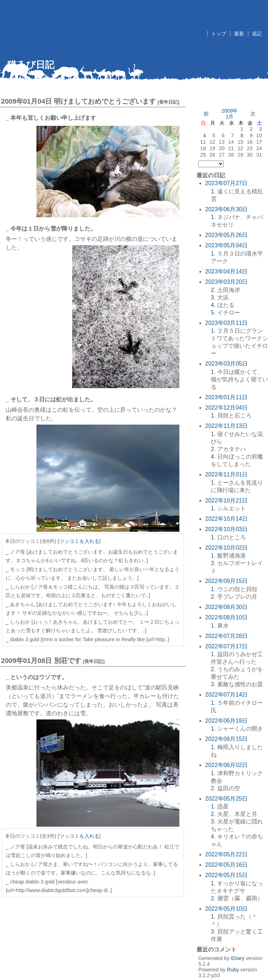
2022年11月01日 (226, 474)
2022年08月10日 (226, 617)
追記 (257, 34)
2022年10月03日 (226, 529)
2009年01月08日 (26, 661)
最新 (239, 34)
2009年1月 (229, 114)
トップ (219, 34)
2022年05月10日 (226, 909)
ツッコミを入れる (79, 541)
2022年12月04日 (226, 408)
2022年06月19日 (226, 721)
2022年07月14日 (226, 695)
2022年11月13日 (226, 426)
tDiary (238, 958)
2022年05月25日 (226, 799)
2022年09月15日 (226, 581)
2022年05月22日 (226, 854)
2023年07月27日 (226, 183)
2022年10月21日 (226, 501)
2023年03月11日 (226, 323)
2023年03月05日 (226, 364)
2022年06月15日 (226, 739)
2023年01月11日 (226, 397)
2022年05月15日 (226, 875)
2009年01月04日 (26, 101)
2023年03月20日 (226, 282)
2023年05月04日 (226, 245)
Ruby (233, 970)
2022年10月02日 (226, 548)
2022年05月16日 (226, 865)
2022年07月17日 (226, 646)
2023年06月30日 (226, 209)
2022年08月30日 (226, 607)
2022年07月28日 (226, 636)
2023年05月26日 (226, 235)
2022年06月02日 (226, 765)
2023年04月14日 (226, 271)
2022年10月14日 (226, 519)
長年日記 (168, 102)
